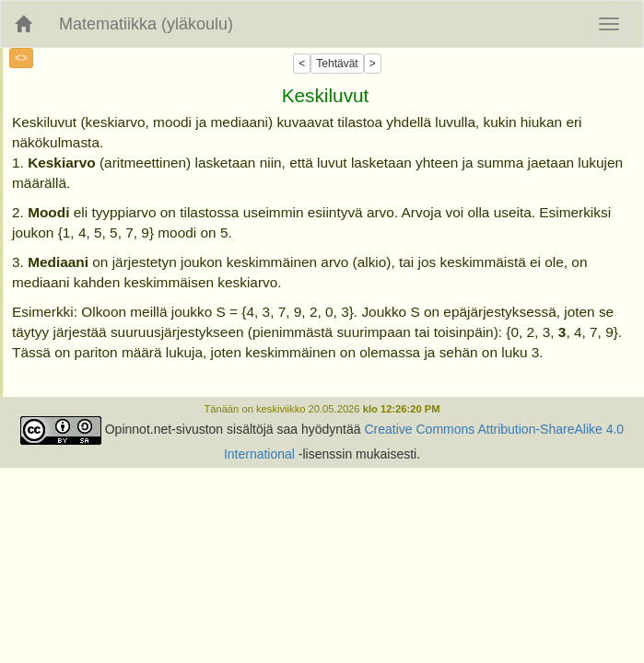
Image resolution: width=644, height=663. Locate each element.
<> (21, 58)
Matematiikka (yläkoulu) (146, 24)
